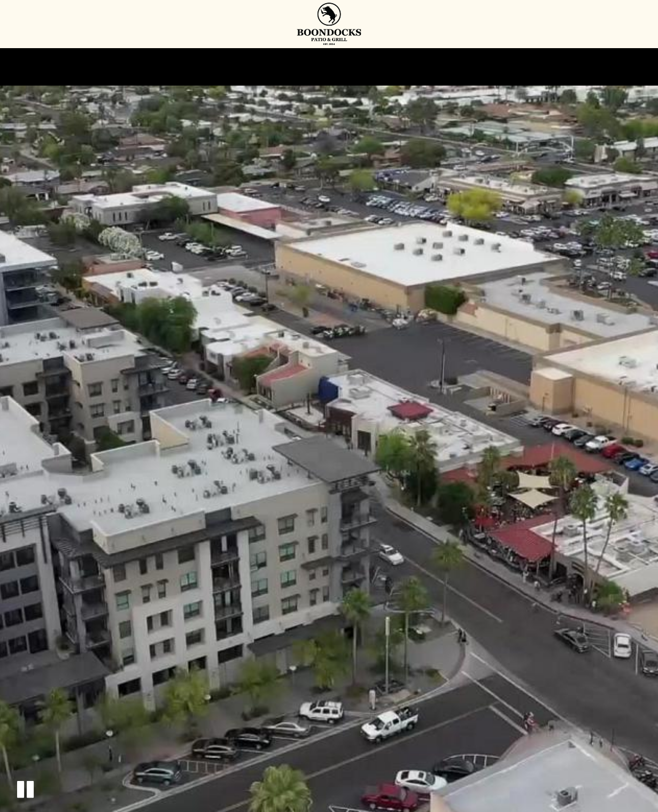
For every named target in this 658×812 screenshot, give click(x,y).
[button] (25, 789)
